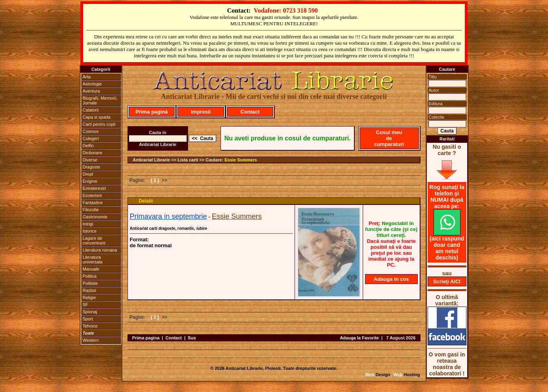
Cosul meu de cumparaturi (389, 138)
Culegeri (91, 138)
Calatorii (91, 110)
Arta (87, 77)
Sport (88, 319)
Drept (88, 174)
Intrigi (88, 224)
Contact (250, 112)
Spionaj (90, 312)
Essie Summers (241, 160)
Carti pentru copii (99, 124)
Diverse (90, 160)
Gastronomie (95, 217)
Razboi (89, 290)
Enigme (90, 181)
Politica (90, 276)
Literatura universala (93, 259)
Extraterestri (94, 188)
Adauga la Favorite (359, 338)
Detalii (146, 201)
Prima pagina (146, 338)
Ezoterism (92, 195)
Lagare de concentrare (94, 241)
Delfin (88, 146)
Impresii (201, 112)
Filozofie (91, 210)
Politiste (90, 283)
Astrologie (92, 84)
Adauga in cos (391, 279)
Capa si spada (97, 117)
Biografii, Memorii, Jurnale (100, 100)
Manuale (91, 269)
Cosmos (91, 131)
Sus (192, 338)
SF (86, 305)
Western (91, 340)
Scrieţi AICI (447, 281)
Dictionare (93, 153)
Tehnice (90, 326)
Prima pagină (152, 112)
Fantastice (93, 203)
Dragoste (92, 167)
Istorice (90, 231)
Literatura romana (100, 250)
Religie (89, 297)
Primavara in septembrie (168, 216)
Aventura (91, 91)
